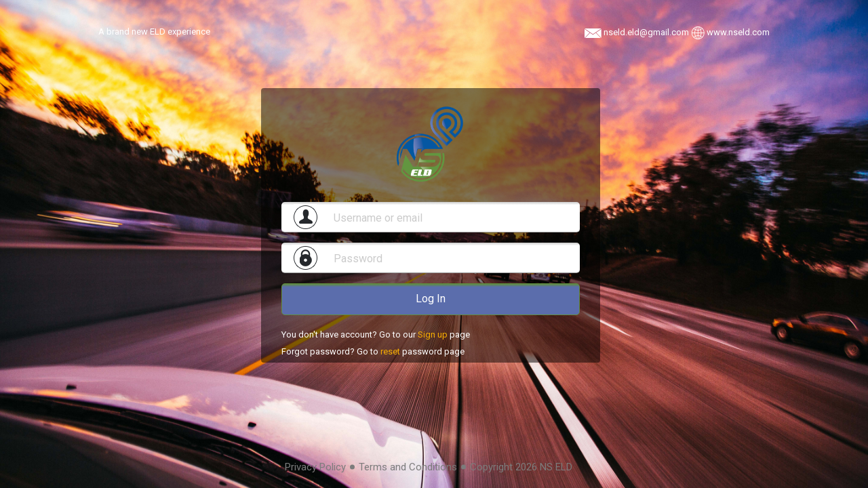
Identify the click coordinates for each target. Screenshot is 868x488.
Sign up (433, 334)
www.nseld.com (738, 32)
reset (390, 351)
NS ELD (556, 467)
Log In (431, 299)
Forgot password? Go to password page (373, 351)
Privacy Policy (315, 467)
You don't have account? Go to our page (376, 334)
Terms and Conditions (408, 467)
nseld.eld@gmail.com (647, 32)
